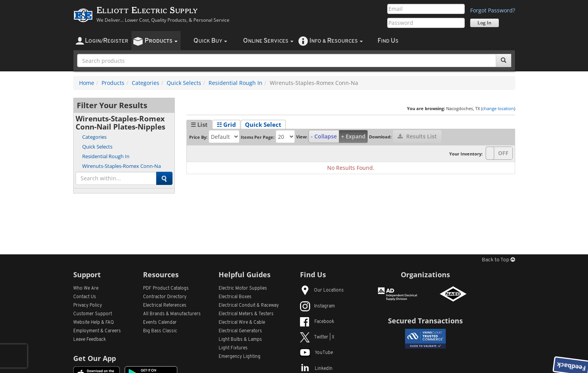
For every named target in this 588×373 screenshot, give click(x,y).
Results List (417, 136)
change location (498, 108)
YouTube (316, 353)
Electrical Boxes (235, 297)
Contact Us (85, 297)
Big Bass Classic (160, 331)
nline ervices (268, 41)
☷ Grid (226, 124)
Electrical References (165, 306)
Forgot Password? (493, 10)
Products (113, 83)
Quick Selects (184, 83)
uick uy (210, 41)
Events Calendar (160, 323)
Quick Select (263, 124)
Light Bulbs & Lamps (240, 340)
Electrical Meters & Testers (246, 314)
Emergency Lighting (240, 357)
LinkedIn (316, 369)
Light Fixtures (233, 348)
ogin (107, 41)
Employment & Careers (97, 331)
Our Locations (322, 290)
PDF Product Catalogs (166, 288)
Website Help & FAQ (94, 323)
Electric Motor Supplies (243, 288)
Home (87, 83)
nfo (336, 41)
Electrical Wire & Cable (242, 323)
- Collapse (324, 136)
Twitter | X (317, 337)
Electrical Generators (240, 331)
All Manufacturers (172, 314)
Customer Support (93, 314)
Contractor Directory (165, 297)
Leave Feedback (90, 340)
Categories (146, 83)
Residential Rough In (235, 83)
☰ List (199, 124)
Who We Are (86, 288)
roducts (161, 41)
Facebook (317, 322)
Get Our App (95, 358)
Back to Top (498, 260)
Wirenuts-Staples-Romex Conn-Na (122, 166)
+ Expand (353, 136)
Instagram (317, 306)
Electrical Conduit (249, 306)
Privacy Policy (88, 306)
